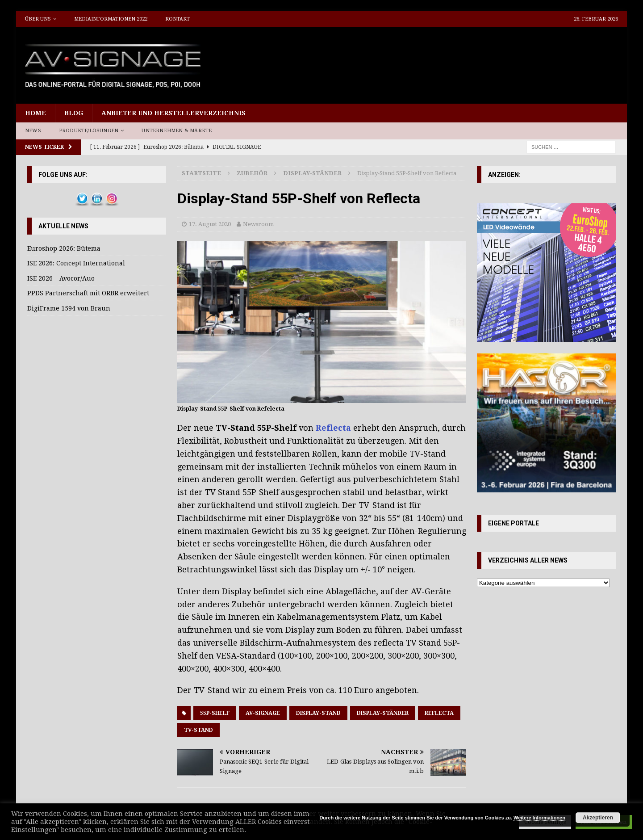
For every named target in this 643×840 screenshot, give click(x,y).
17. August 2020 (210, 224)
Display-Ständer (383, 713)
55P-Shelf (215, 713)
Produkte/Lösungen (89, 131)
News (33, 131)
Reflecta (333, 428)
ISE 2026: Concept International (76, 263)
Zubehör (252, 173)
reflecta (439, 713)
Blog (74, 113)
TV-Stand (198, 730)
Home (35, 113)
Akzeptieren (598, 818)
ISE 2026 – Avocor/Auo (61, 278)
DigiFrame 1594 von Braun (69, 308)
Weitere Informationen (539, 818)
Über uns (38, 19)
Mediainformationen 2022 (111, 19)
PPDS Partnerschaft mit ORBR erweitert (88, 293)
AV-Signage (263, 713)
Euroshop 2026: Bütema (64, 248)
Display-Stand (318, 713)
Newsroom (258, 224)
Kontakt (177, 19)
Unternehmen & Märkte (177, 131)
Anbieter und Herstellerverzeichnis (173, 113)
